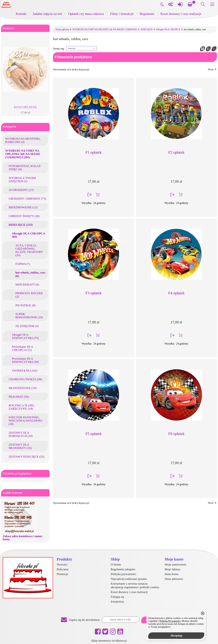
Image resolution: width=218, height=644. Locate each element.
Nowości (9, 28)
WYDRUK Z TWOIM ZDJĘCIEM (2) (22, 180)
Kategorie (9, 127)
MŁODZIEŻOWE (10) (22, 388)
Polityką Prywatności (170, 621)
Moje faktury (173, 569)
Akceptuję (176, 636)
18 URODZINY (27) (21, 190)
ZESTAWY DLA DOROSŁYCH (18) (21, 434)
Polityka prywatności (123, 574)
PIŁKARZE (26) (19, 397)
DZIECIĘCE (147, 30)
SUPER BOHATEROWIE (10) (29, 316)
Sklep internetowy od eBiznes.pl (109, 641)
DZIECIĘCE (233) (21, 225)
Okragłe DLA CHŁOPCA (168, 30)
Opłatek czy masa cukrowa (86, 14)
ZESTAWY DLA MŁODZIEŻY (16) (20, 446)
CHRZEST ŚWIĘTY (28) (24, 216)
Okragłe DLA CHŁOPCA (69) (28, 235)
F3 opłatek (94, 293)
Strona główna (62, 30)
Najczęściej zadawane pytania (129, 579)
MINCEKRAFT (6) (27, 284)
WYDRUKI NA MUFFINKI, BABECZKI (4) (23, 140)
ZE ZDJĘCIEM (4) (27, 326)
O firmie (116, 564)
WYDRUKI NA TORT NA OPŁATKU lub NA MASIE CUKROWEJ (105, 30)
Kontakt (21, 14)
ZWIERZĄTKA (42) (25, 370)
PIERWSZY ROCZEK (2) (29, 295)
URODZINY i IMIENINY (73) (27, 199)
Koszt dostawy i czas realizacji (181, 14)
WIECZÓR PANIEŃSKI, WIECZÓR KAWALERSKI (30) (25, 421)
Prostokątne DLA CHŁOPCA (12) (22, 348)
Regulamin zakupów (123, 569)
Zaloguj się (117, 597)
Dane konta (172, 574)
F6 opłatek (176, 434)
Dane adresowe (174, 579)
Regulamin (147, 14)
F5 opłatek (94, 434)
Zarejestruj (117, 601)
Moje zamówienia (176, 564)
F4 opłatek (176, 293)
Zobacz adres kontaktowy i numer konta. (23, 538)
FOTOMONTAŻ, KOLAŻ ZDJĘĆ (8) (25, 168)
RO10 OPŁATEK (25, 107)
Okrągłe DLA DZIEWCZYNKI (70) (25, 336)
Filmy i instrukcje (122, 14)
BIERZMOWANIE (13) (23, 207)
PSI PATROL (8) (25, 305)
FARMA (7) (23, 264)
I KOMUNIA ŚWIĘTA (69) (25, 379)
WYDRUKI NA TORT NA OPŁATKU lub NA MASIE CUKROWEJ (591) (23, 154)
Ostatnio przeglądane (17, 474)
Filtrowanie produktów (73, 57)
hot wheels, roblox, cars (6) (30, 274)
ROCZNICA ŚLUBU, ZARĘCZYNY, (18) (22, 407)
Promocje (62, 574)
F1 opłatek (94, 152)
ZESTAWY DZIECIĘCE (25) (26, 457)
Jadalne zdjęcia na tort (47, 14)
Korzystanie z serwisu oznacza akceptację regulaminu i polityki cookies (135, 585)
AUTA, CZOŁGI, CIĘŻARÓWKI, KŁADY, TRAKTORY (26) (29, 250)
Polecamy (63, 569)
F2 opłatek (176, 152)
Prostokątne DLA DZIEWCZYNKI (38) (25, 360)
